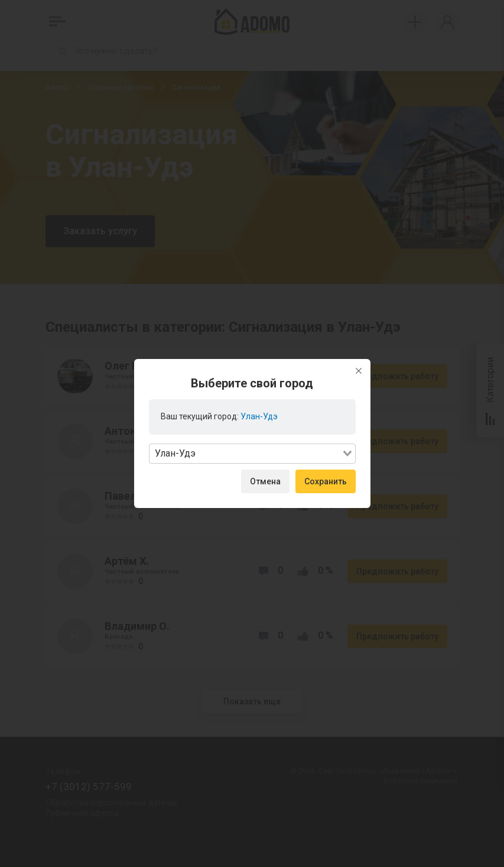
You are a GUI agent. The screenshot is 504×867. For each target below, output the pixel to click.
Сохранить (326, 481)
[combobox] (252, 454)
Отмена (265, 481)
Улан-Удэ (259, 416)
